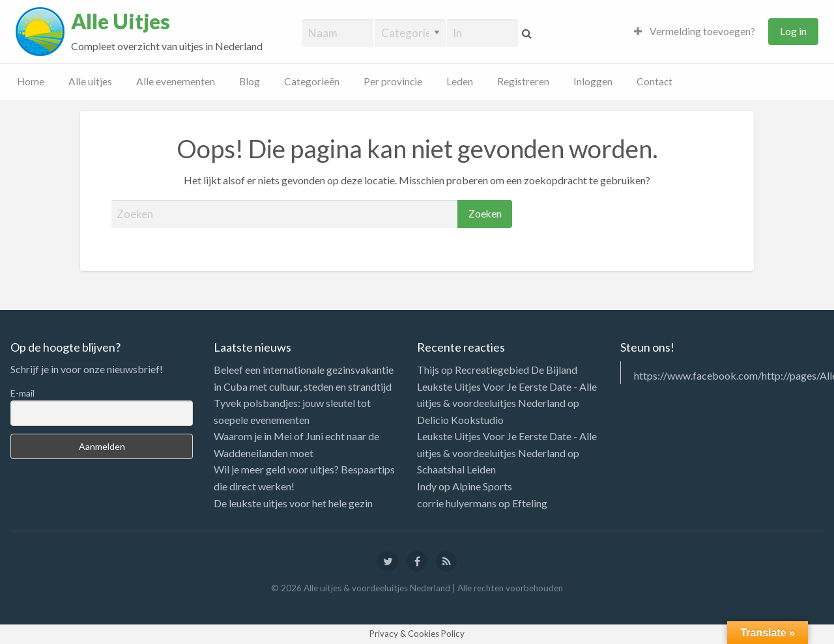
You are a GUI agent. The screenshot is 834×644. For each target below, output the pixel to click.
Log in (793, 31)
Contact (654, 81)
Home (31, 81)
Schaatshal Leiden (456, 469)
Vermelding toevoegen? (695, 31)
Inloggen (593, 81)
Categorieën (312, 81)
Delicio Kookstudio (460, 420)
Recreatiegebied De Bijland (516, 370)
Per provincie (393, 81)
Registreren (523, 81)
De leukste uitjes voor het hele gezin (293, 503)
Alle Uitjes (121, 21)
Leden (460, 81)
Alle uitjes (90, 81)
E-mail (22, 393)
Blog (250, 81)
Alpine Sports (482, 486)
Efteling (530, 503)
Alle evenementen (176, 81)
